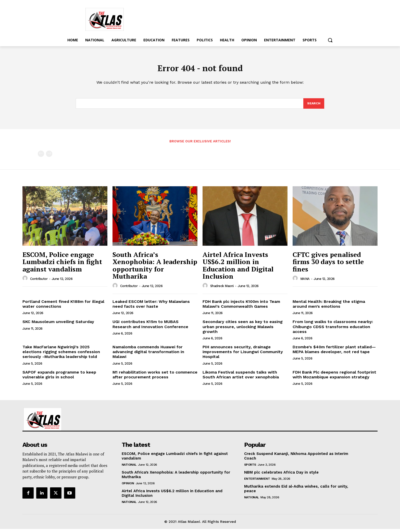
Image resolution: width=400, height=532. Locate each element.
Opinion (128, 486)
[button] (330, 40)
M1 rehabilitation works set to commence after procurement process (155, 378)
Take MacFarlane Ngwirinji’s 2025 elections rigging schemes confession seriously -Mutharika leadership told (61, 355)
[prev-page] (41, 157)
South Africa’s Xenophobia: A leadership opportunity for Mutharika (155, 268)
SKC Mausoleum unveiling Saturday (58, 325)
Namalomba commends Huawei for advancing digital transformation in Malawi (148, 355)
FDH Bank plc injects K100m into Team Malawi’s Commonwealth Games (241, 307)
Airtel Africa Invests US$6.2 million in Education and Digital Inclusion (238, 268)
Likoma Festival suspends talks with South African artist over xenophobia (241, 378)
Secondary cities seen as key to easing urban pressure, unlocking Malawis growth (243, 330)
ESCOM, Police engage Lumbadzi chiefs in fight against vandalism (62, 265)
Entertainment (257, 482)
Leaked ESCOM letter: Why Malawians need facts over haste (151, 307)
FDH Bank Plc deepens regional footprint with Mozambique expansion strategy (334, 378)
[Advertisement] (241, 19)
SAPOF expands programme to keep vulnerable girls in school (59, 378)
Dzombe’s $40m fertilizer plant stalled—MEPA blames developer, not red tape (334, 352)
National (129, 468)
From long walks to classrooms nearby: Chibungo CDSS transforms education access (333, 330)
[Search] (314, 106)
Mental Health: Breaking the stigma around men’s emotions (329, 307)
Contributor (39, 282)
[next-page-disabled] (49, 157)
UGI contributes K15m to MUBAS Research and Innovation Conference (150, 327)
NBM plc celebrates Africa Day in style (282, 475)
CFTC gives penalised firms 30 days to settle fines (328, 265)
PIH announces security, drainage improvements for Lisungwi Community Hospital (243, 355)
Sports (250, 468)
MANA (305, 282)
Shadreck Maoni (222, 289)
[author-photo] (26, 281)
